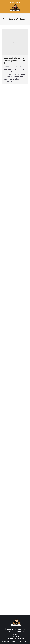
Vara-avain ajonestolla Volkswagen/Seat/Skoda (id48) (14, 61)
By (9, 66)
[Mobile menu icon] (4, 8)
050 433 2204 (16, 2)
